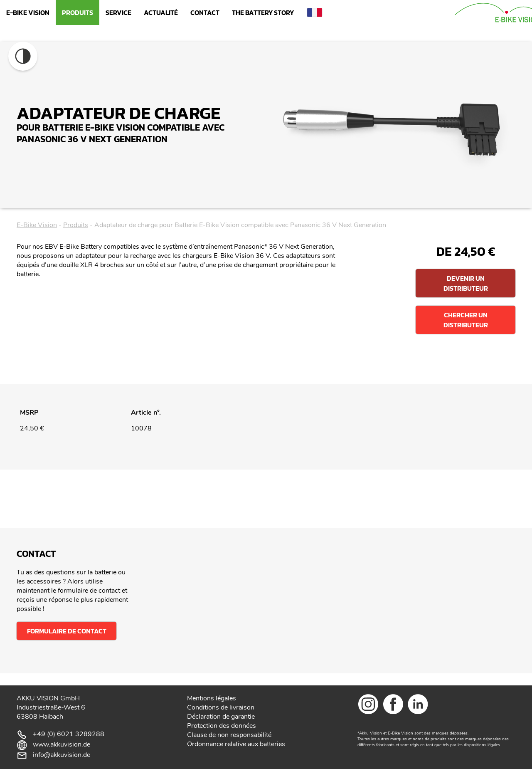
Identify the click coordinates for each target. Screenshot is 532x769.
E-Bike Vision (28, 12)
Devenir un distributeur (466, 283)
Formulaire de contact (67, 631)
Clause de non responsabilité (229, 735)
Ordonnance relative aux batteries (236, 744)
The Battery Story (263, 12)
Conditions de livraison (221, 707)
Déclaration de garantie (221, 717)
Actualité (161, 12)
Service (118, 12)
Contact (205, 12)
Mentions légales (212, 698)
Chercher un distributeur (466, 320)
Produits (78, 12)
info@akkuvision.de (62, 755)
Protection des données (222, 726)
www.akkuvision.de (62, 744)
